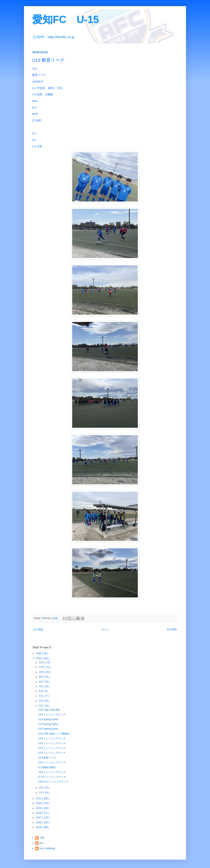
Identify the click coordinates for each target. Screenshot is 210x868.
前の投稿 (172, 629)
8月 (41, 682)
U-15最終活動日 (47, 767)
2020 (39, 803)
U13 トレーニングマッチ (52, 714)
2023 (39, 653)
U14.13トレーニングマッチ (53, 782)
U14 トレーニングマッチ (52, 743)
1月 (41, 793)
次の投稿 (38, 629)
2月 (41, 788)
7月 (41, 686)
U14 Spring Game (48, 719)
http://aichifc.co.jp (61, 37)
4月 (41, 701)
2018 (39, 813)
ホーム (105, 629)
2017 (39, 818)
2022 (39, 658)
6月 (41, 691)
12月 (42, 662)
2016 (39, 822)
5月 (41, 696)
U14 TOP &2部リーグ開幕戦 (54, 734)
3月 (41, 706)
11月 (42, 667)
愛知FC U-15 (66, 19)
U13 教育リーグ (47, 758)
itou (41, 843)
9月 (41, 677)
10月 (42, 672)
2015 (39, 827)
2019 (39, 808)
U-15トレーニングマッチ (52, 777)
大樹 (42, 838)
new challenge (47, 848)
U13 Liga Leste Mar (49, 710)
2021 (39, 799)
